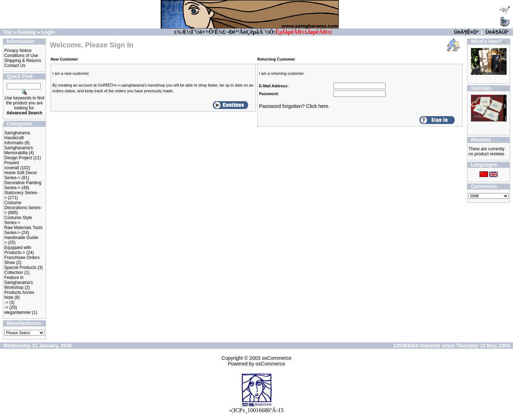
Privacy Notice (18, 51)
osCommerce (277, 358)
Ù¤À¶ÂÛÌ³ (497, 32)
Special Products (20, 268)
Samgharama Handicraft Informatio (17, 138)
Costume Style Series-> (18, 220)
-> (6, 302)
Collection (14, 273)
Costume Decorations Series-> (23, 208)
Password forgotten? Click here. (294, 106)
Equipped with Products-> (18, 250)
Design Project (18, 158)
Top (8, 32)
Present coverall (12, 165)
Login (48, 32)
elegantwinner (18, 312)
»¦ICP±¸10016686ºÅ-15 (256, 410)
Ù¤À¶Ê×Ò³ (466, 32)
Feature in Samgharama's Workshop (19, 282)
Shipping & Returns (23, 61)
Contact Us (15, 66)
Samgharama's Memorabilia (19, 150)
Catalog (27, 32)
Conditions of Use (21, 56)
